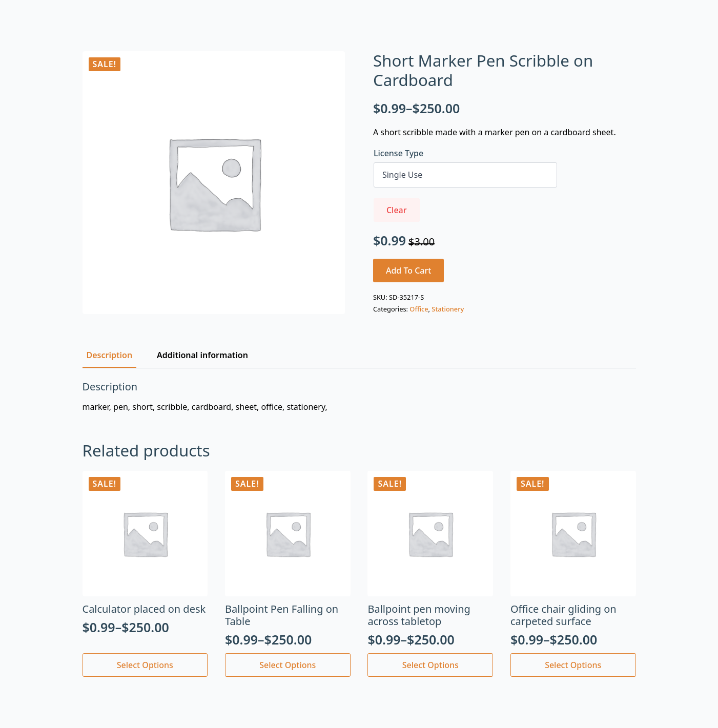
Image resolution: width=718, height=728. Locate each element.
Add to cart (409, 271)
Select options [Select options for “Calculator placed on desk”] (145, 665)
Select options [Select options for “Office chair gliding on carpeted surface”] (573, 665)
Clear (397, 210)
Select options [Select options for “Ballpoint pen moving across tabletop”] (430, 665)
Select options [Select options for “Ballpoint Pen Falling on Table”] (288, 665)
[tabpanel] (359, 397)
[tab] (110, 355)
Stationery (448, 309)
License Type (398, 153)
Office (419, 309)
